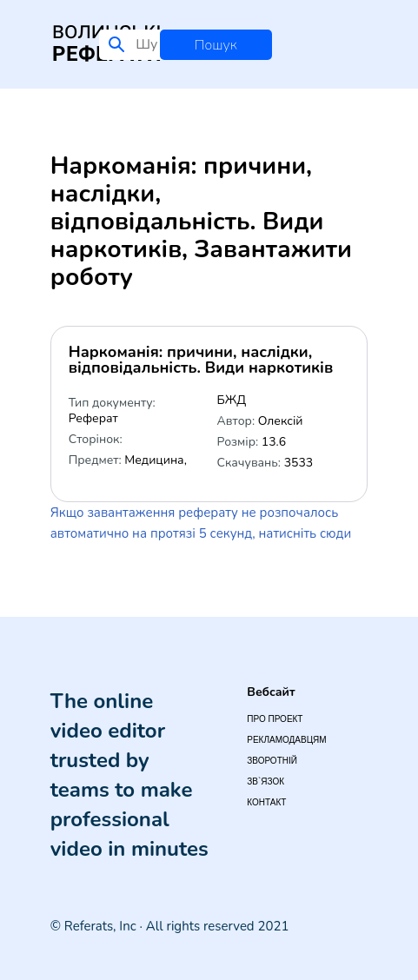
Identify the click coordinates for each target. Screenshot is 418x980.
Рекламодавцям (286, 740)
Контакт (266, 802)
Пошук (216, 45)
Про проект (275, 719)
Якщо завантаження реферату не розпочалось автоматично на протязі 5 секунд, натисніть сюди (201, 523)
